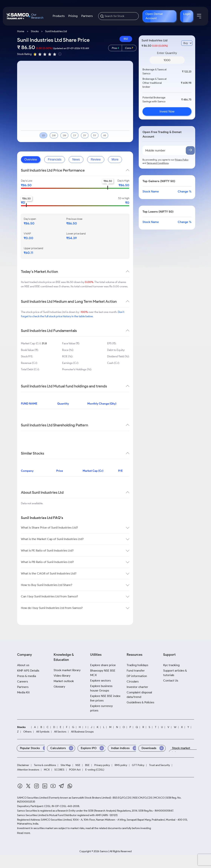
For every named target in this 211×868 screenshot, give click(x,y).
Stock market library (67, 670)
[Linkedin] (45, 787)
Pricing (73, 16)
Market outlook (64, 681)
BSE (126, 39)
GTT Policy (138, 765)
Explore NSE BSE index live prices (105, 698)
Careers (22, 681)
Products (59, 16)
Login (187, 14)
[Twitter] (28, 787)
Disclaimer (23, 765)
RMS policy (121, 765)
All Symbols (43, 732)
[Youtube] (53, 787)
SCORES (59, 770)
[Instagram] (37, 787)
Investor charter (137, 687)
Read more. (24, 833)
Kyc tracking (171, 665)
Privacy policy (102, 765)
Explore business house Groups (101, 688)
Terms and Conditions (158, 163)
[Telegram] (61, 787)
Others (27, 732)
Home (21, 31)
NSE (78, 765)
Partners (87, 16)
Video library (62, 676)
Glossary (59, 687)
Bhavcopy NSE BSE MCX (103, 673)
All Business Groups (82, 732)
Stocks (35, 31)
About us (23, 665)
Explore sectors (100, 680)
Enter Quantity (167, 53)
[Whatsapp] (70, 787)
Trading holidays (137, 665)
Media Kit (23, 692)
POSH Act (75, 770)
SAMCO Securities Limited (32, 798)
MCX (47, 770)
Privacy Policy (182, 160)
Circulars (133, 681)
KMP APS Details (28, 671)
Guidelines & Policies (140, 702)
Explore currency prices (101, 708)
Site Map (66, 765)
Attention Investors (28, 770)
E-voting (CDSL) (95, 770)
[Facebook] (20, 787)
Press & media (27, 676)
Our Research (37, 16)
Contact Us (171, 680)
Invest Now (167, 111)
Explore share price (103, 665)
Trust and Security (160, 765)
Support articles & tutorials (175, 673)
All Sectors (60, 732)
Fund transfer (136, 671)
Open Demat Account (154, 16)
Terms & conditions (45, 765)
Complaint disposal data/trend (139, 695)
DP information (137, 676)
